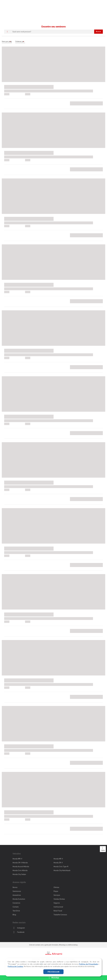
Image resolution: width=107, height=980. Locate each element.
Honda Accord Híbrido (21, 867)
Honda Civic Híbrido (20, 870)
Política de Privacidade (88, 964)
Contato (16, 907)
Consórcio (16, 903)
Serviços (57, 895)
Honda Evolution (19, 899)
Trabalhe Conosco (60, 915)
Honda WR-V (17, 859)
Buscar (98, 32)
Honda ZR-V (58, 863)
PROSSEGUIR (53, 972)
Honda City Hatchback (62, 870)
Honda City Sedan (19, 874)
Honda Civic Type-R (61, 867)
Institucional (58, 907)
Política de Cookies (15, 966)
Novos (15, 887)
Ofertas (56, 887)
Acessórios (17, 895)
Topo (103, 849)
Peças (56, 891)
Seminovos (17, 891)
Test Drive (16, 911)
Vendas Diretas (59, 899)
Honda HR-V (58, 859)
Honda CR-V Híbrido (20, 863)
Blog (14, 915)
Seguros (57, 903)
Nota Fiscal (58, 911)
